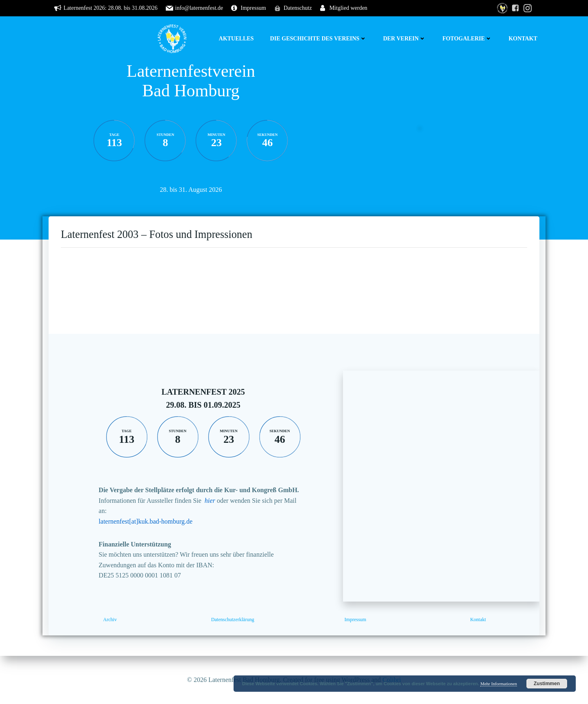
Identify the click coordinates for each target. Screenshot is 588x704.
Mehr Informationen (499, 684)
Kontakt (523, 39)
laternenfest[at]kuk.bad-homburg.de (146, 521)
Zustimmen (547, 684)
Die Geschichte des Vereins (318, 39)
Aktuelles (236, 39)
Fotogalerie (467, 39)
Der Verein (404, 39)
